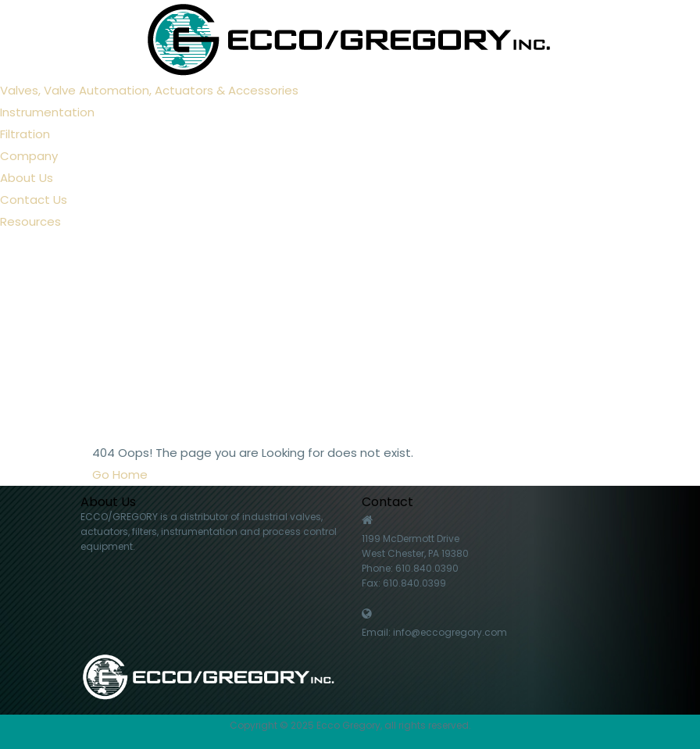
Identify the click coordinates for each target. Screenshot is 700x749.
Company (29, 156)
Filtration (25, 134)
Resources (30, 221)
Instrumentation (47, 112)
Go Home (120, 474)
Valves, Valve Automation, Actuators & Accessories (149, 90)
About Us (27, 178)
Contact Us (34, 200)
